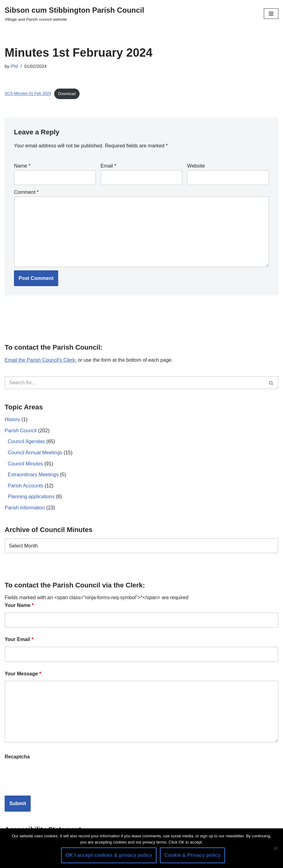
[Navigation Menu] (271, 14)
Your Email (19, 639)
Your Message (23, 674)
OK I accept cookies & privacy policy (109, 855)
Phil (14, 66)
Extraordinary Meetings (33, 475)
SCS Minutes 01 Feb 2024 (28, 94)
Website (196, 166)
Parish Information (25, 508)
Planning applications (31, 497)
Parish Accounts (26, 486)
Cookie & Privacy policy (192, 855)
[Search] (135, 383)
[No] (275, 848)
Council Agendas (26, 441)
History (12, 419)
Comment (26, 192)
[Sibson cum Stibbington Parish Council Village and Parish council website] (74, 14)
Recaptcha (17, 757)
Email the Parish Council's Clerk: (41, 360)
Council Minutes (25, 464)
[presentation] (52, 776)
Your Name (19, 605)
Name (22, 166)
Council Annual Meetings (35, 453)
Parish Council (21, 431)
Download (67, 94)
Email (109, 166)
